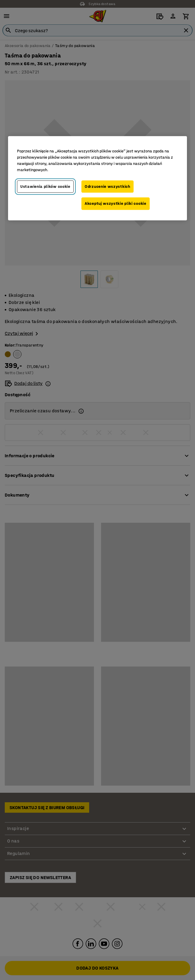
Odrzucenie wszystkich (107, 187)
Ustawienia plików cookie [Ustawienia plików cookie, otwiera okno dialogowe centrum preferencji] (45, 187)
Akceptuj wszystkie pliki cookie (116, 204)
